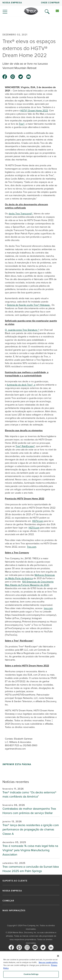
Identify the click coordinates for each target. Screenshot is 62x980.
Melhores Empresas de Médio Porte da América (30, 577)
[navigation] (31, 8)
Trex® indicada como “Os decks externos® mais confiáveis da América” (29, 795)
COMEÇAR (8, 901)
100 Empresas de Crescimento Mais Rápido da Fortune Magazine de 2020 (29, 583)
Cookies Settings (31, 974)
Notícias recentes (16, 782)
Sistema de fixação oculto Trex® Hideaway (29, 305)
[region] (31, 966)
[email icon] (29, 77)
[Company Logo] (31, 11)
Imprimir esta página (17, 764)
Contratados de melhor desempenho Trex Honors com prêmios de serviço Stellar (29, 811)
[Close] (58, 956)
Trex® (22, 124)
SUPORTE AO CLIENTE (15, 881)
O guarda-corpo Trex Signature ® (22, 330)
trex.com (48, 608)
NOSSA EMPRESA (12, 3)
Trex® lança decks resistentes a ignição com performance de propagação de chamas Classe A (31, 829)
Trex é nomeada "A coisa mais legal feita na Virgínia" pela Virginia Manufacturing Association (30, 850)
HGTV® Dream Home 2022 (34, 111)
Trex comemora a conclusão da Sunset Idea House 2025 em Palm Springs (31, 869)
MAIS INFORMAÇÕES (14, 911)
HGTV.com (38, 521)
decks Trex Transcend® (21, 214)
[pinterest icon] (13, 77)
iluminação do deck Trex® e (21, 385)
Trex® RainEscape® (25, 446)
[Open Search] (47, 12)
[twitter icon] (21, 77)
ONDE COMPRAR (50, 3)
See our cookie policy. (48, 962)
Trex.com (32, 547)
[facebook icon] (5, 77)
